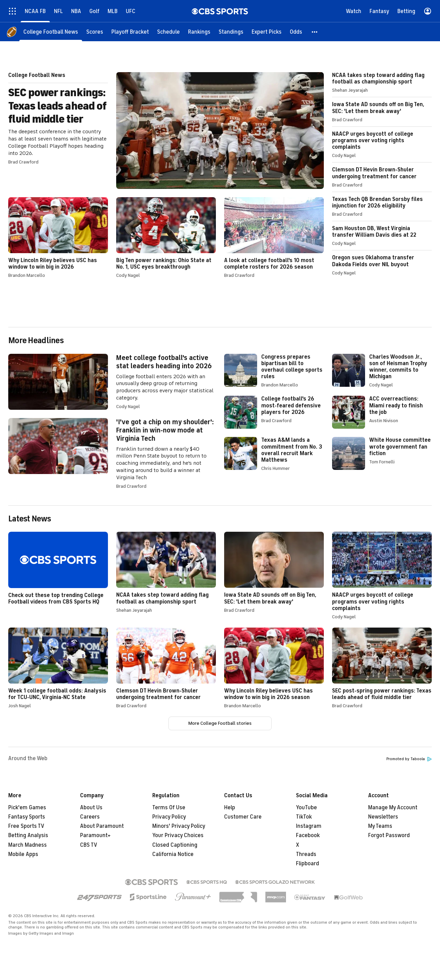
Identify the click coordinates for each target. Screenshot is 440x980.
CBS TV (89, 845)
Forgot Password (389, 835)
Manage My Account (393, 808)
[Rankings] (199, 32)
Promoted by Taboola (409, 759)
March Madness (27, 845)
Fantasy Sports (27, 817)
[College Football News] (51, 32)
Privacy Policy (169, 817)
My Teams (380, 826)
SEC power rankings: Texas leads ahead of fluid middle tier (166, 131)
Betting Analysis (28, 835)
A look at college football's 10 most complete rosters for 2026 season (274, 238)
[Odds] (296, 32)
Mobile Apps (23, 854)
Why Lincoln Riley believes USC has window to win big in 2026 (58, 238)
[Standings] (231, 32)
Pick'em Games (27, 808)
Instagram (309, 826)
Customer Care (243, 817)
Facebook (308, 835)
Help (230, 808)
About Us (91, 808)
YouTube (306, 808)
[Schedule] (168, 32)
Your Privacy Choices (178, 835)
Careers (90, 817)
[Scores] (95, 32)
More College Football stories (220, 723)
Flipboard (307, 864)
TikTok (304, 817)
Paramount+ (95, 835)
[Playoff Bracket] (130, 32)
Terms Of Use (169, 808)
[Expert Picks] (267, 32)
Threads (306, 854)
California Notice (173, 854)
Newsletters (383, 817)
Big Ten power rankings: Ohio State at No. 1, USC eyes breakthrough (166, 238)
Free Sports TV (26, 826)
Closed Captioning (175, 845)
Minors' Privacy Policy (179, 826)
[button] (315, 32)
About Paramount (102, 826)
